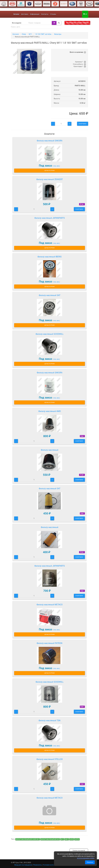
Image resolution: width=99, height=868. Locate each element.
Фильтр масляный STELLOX (50, 759)
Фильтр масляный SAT (50, 295)
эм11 (67, 839)
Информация (35, 14)
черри (77, 839)
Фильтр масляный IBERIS (49, 257)
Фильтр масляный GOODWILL (50, 334)
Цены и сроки (49, 170)
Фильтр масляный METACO (50, 605)
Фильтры (58, 34)
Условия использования (53, 865)
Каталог (16, 34)
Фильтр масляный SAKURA (50, 141)
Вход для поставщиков (23, 865)
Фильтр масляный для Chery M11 (28, 839)
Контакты (45, 14)
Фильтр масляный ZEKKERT (50, 179)
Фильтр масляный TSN (49, 720)
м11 (62, 839)
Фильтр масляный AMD (50, 411)
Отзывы (53, 14)
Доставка (25, 14)
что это (56, 166)
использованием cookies (86, 858)
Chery (24, 34)
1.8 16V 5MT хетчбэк (43, 34)
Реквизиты (38, 865)
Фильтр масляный (50, 450)
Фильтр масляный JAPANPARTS (50, 218)
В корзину (83, 124)
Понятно (90, 862)
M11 (30, 34)
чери (72, 839)
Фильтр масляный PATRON (49, 643)
